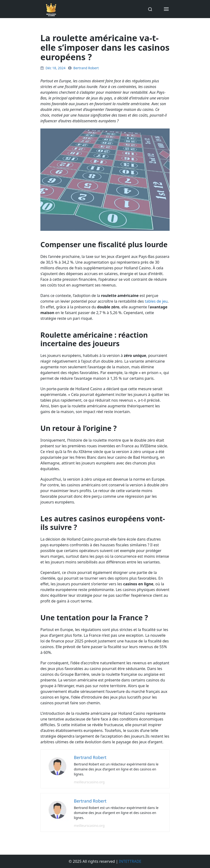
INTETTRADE (130, 861)
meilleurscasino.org (89, 782)
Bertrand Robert (86, 68)
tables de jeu (156, 301)
